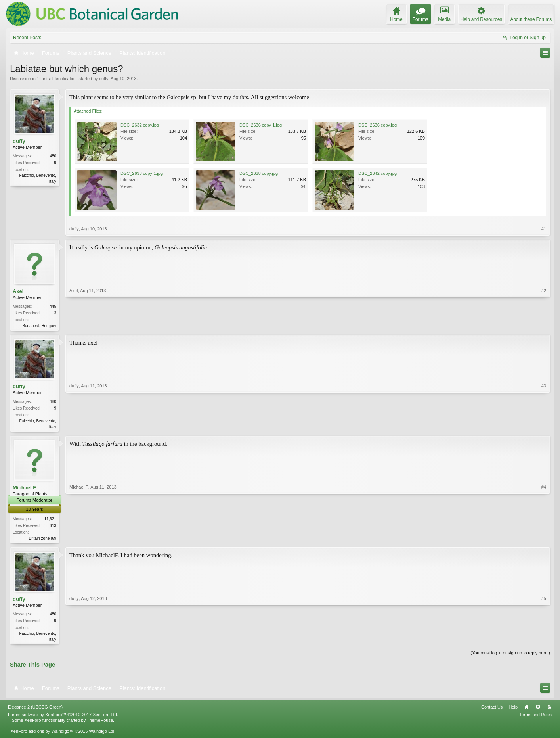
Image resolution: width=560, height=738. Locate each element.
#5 (544, 641)
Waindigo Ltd (101, 734)
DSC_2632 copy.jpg (140, 125)
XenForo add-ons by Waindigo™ (42, 734)
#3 (544, 427)
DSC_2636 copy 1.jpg (261, 125)
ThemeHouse (100, 723)
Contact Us (492, 710)
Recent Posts (27, 38)
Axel (18, 291)
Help (513, 710)
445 (53, 306)
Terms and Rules (536, 718)
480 (53, 156)
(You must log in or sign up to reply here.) (510, 656)
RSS (549, 710)
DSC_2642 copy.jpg (377, 173)
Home (526, 710)
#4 (544, 539)
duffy (104, 79)
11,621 (50, 520)
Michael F (24, 489)
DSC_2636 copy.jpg (377, 125)
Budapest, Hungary (39, 326)
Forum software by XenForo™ (63, 718)
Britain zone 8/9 (43, 540)
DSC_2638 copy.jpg (259, 173)
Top (538, 710)
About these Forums (531, 19)
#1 (544, 229)
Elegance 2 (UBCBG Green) (35, 710)
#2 (544, 325)
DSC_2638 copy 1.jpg (142, 173)
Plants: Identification (57, 79)
